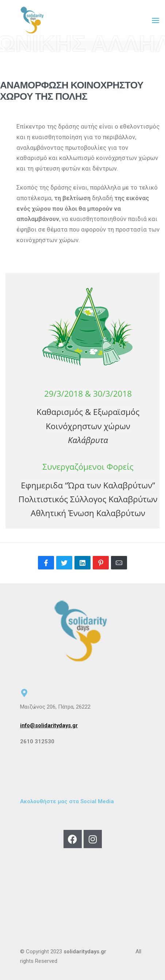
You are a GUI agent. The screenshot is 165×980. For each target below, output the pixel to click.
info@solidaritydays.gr (49, 725)
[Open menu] (156, 20)
